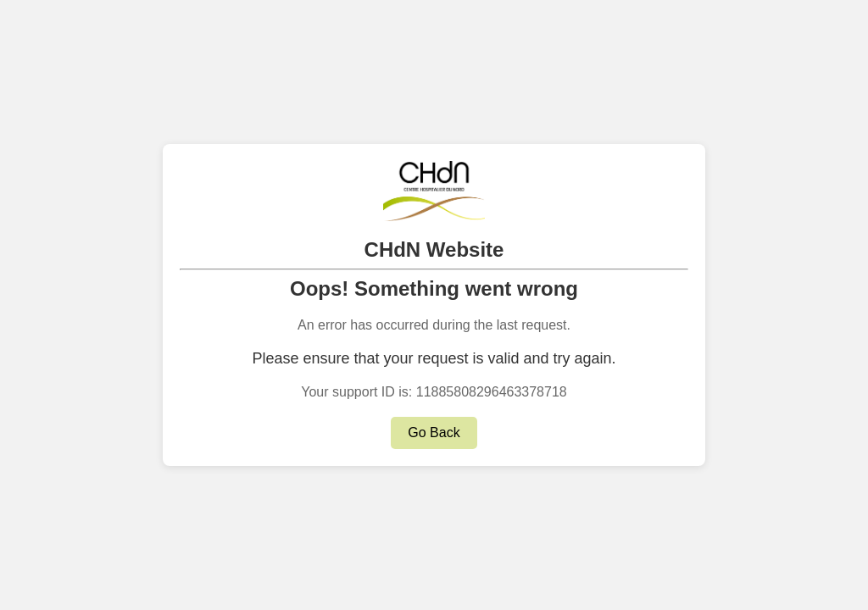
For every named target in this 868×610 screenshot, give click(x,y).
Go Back (434, 433)
